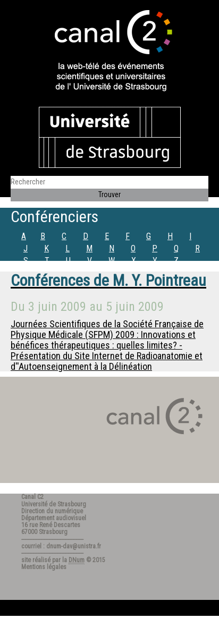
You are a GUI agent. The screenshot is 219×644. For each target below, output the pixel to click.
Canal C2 (32, 497)
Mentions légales (44, 567)
